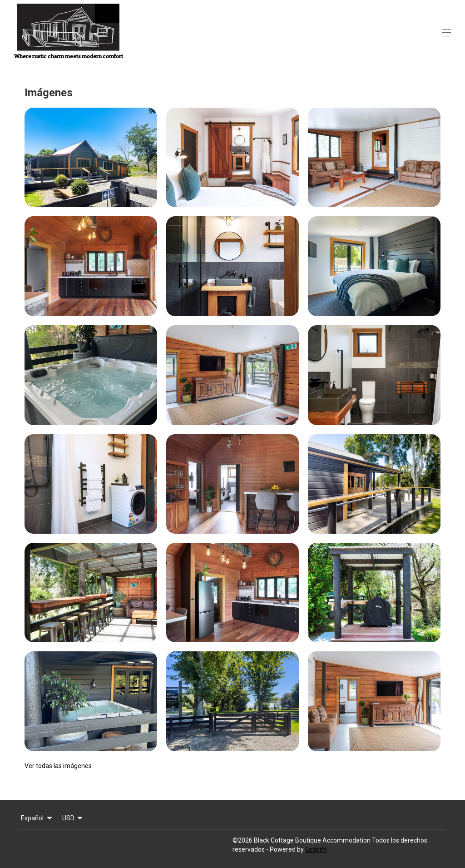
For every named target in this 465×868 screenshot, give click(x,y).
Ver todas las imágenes (58, 766)
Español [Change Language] (37, 818)
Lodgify (316, 849)
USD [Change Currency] (73, 818)
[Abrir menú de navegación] (446, 33)
